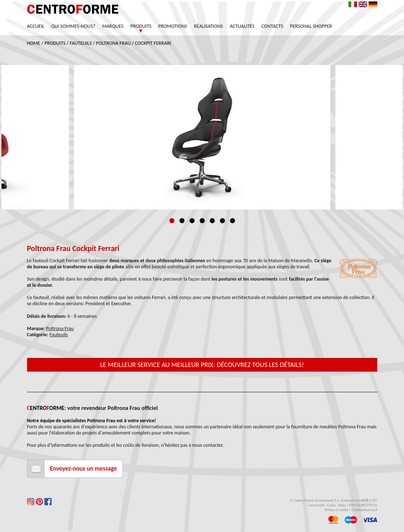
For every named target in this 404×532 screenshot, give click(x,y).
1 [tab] (172, 221)
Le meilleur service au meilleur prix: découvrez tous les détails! (202, 365)
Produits (141, 26)
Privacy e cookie (337, 510)
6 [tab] (222, 221)
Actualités (242, 26)
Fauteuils (81, 43)
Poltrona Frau (113, 43)
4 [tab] (202, 221)
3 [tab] (192, 221)
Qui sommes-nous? (73, 26)
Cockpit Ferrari (153, 43)
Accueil (36, 26)
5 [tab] (212, 221)
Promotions (173, 26)
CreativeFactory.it (364, 510)
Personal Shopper (311, 26)
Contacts (272, 26)
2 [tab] (182, 221)
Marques (113, 26)
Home (34, 43)
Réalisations (208, 26)
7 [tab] (233, 221)
